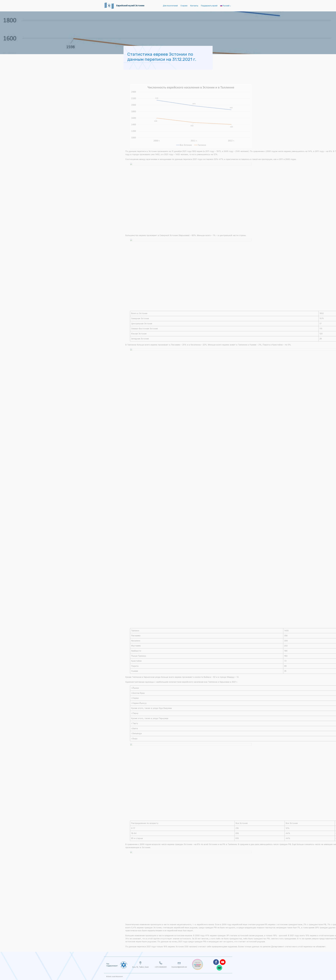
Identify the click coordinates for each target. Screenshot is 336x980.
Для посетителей (170, 6)
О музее (184, 6)
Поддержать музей (209, 6)
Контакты (194, 6)
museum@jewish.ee (179, 967)
